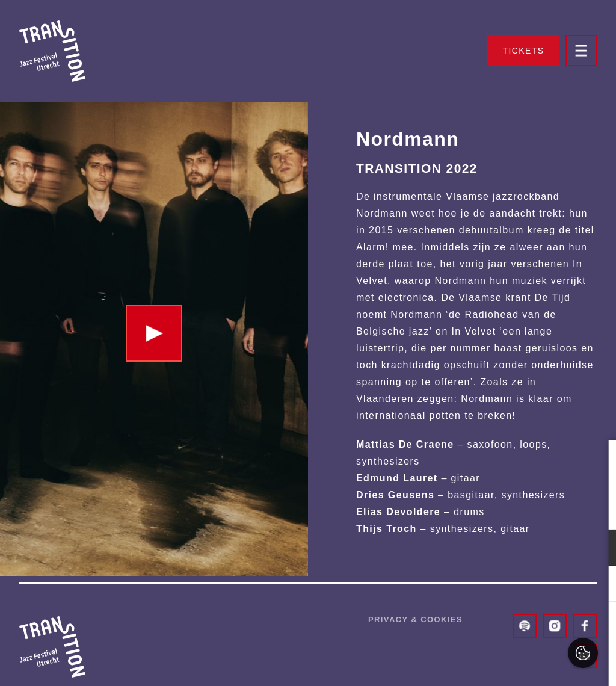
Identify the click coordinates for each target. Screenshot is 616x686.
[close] (597, 462)
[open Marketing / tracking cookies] (597, 585)
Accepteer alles (514, 629)
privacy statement (468, 508)
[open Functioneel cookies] (597, 549)
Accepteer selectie (513, 663)
